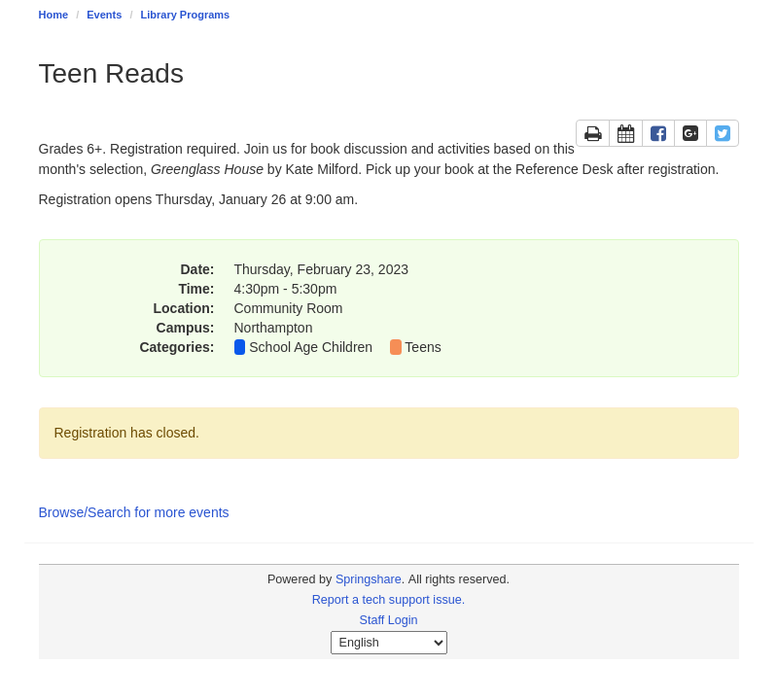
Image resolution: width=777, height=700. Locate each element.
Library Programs (186, 15)
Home (54, 15)
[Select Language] (389, 643)
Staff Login (389, 620)
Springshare (369, 579)
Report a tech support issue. (389, 600)
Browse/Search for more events (134, 512)
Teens (423, 347)
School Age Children (311, 347)
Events (104, 15)
